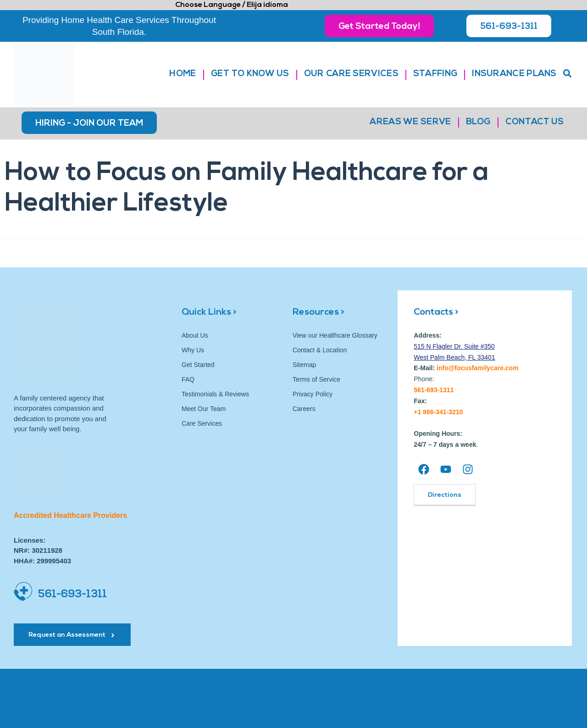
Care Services (202, 423)
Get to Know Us (250, 74)
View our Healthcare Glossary (335, 335)
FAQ (188, 379)
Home (183, 74)
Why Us (193, 350)
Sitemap (304, 365)
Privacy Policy (313, 394)
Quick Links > (209, 312)
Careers (304, 409)
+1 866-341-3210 (438, 412)
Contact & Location (320, 350)
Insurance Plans (514, 74)
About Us (195, 335)
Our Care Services (351, 74)
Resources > (318, 312)
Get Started (198, 365)
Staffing (435, 74)
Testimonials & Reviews (215, 394)
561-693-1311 (72, 595)
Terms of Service (316, 379)
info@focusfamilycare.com (478, 368)
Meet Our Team (204, 409)
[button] (567, 73)
